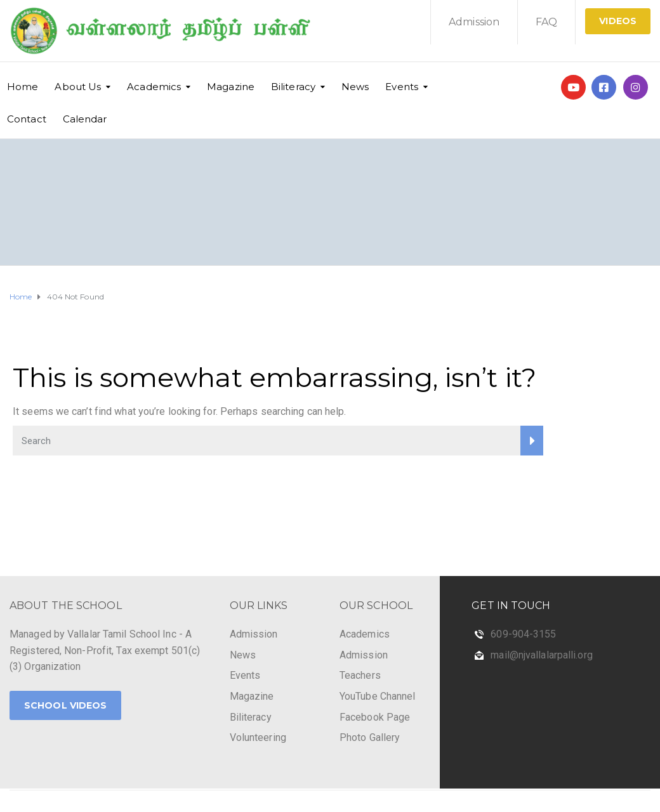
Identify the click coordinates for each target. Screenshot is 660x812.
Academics (154, 87)
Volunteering (258, 737)
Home (23, 87)
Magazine (231, 87)
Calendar (85, 119)
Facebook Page (375, 717)
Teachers (360, 675)
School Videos (65, 705)
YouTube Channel (378, 696)
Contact (27, 119)
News (355, 87)
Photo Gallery (370, 737)
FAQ (546, 22)
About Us (78, 87)
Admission (474, 22)
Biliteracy (293, 87)
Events (402, 87)
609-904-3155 (523, 634)
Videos (618, 21)
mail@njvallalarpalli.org (541, 655)
